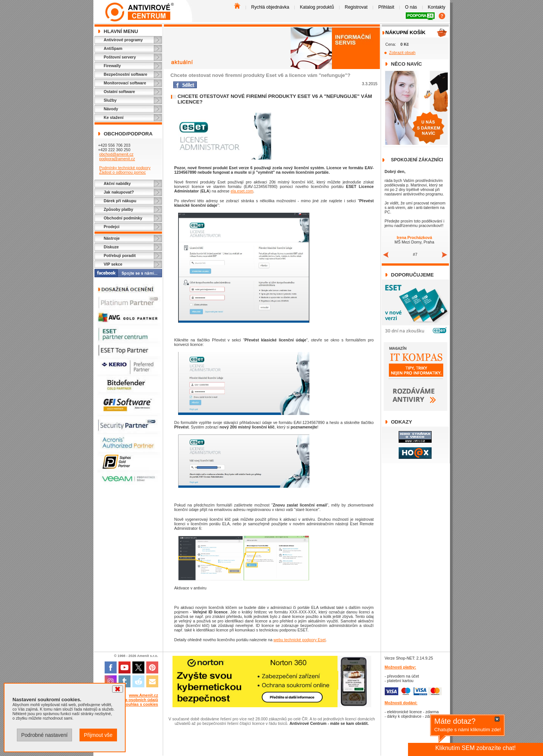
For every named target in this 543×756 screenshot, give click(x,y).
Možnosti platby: (400, 667)
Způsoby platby (119, 209)
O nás (411, 7)
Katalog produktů (317, 7)
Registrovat (356, 7)
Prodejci (112, 227)
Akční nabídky (117, 183)
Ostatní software (120, 92)
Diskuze (111, 247)
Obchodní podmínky (123, 218)
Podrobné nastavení (44, 735)
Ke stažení (114, 117)
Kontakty (437, 7)
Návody (111, 109)
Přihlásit (386, 7)
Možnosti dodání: (401, 703)
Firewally (112, 66)
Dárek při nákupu (120, 201)
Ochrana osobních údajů (135, 700)
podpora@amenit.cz (117, 159)
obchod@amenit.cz (116, 154)
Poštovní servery (120, 57)
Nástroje (112, 238)
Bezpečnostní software (126, 74)
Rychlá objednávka (270, 7)
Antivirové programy (123, 40)
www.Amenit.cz (144, 695)
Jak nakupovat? (119, 192)
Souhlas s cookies (141, 704)
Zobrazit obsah (403, 53)
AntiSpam (113, 48)
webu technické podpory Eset (299, 640)
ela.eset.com (242, 191)
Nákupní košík (406, 32)
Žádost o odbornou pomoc (122, 172)
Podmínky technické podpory (125, 168)
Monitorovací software (125, 83)
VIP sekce (113, 264)
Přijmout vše (98, 735)
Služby (110, 100)
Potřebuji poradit (120, 256)
